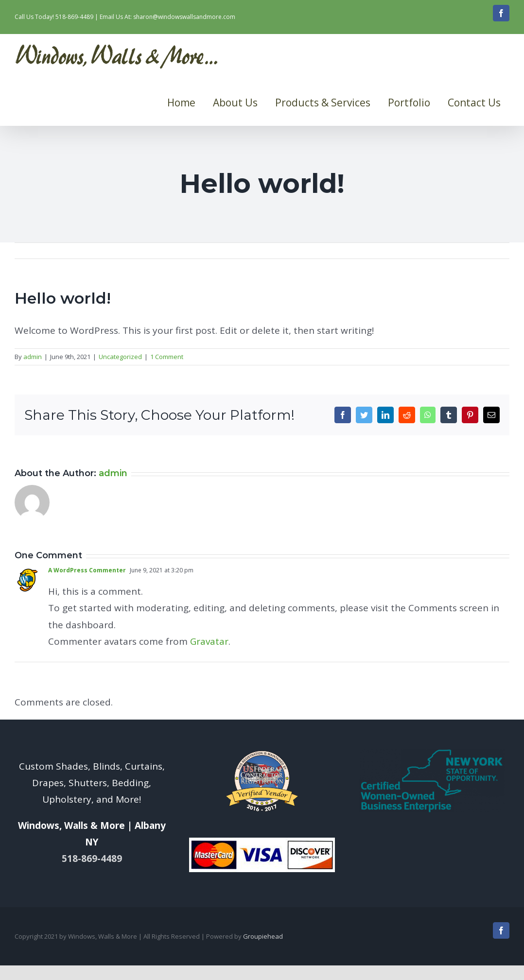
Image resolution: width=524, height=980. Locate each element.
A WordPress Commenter (87, 570)
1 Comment (167, 357)
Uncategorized (120, 357)
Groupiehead (263, 936)
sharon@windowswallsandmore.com (184, 17)
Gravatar (209, 641)
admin (33, 357)
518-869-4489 (74, 17)
